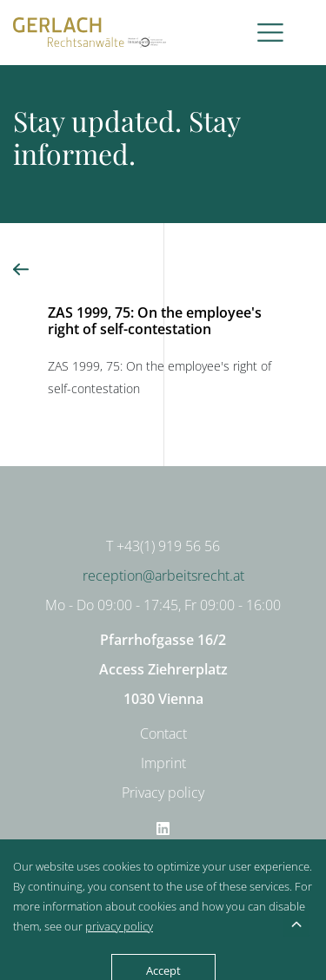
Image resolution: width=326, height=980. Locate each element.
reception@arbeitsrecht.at (163, 576)
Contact (163, 733)
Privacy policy (163, 793)
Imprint (163, 763)
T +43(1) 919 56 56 (163, 546)
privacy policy (119, 926)
